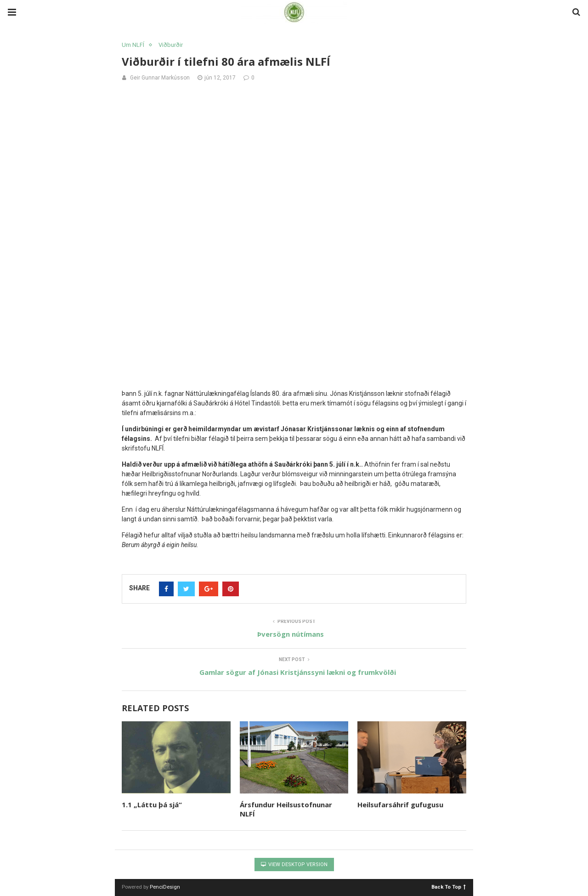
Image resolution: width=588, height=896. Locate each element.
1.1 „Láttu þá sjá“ (152, 805)
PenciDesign (165, 887)
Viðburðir (171, 45)
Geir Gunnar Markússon (160, 78)
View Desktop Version (294, 865)
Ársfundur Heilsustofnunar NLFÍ (286, 809)
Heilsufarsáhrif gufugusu (400, 805)
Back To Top (449, 887)
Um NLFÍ (133, 45)
